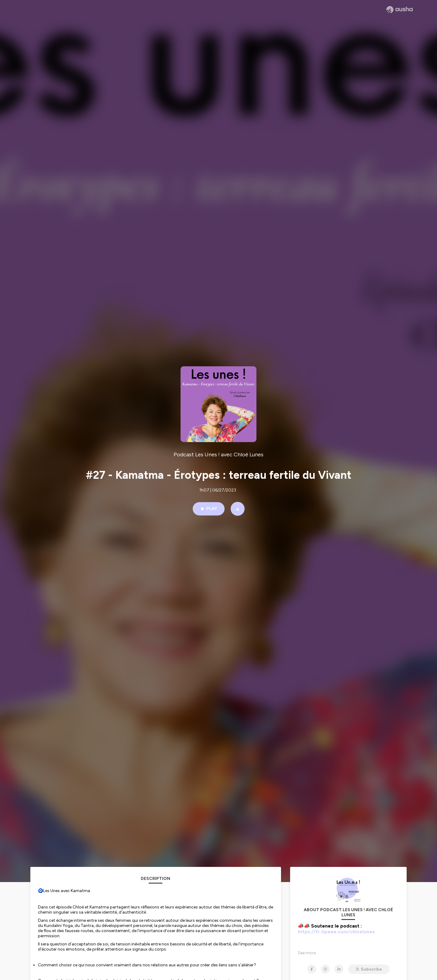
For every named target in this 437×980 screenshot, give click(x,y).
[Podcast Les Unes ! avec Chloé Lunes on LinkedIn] (339, 969)
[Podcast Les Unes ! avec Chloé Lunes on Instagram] (325, 969)
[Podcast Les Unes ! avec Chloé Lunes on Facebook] (312, 969)
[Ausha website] (400, 10)
